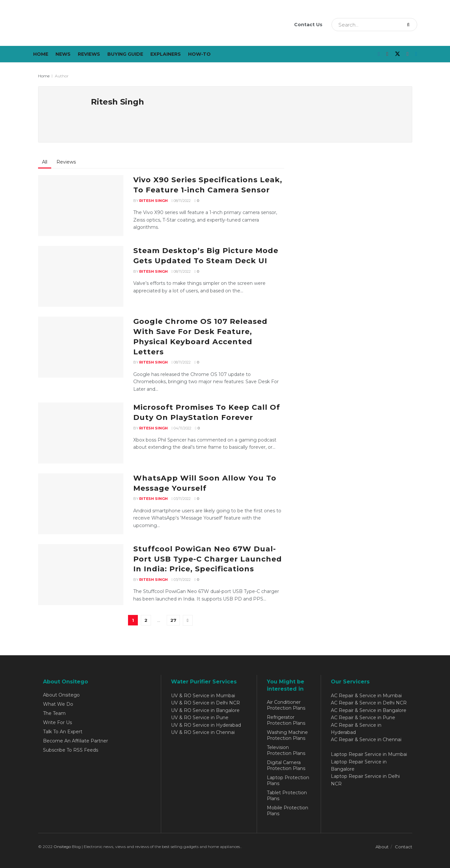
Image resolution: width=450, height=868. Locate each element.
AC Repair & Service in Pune (363, 718)
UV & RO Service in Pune (200, 718)
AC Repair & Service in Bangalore (369, 710)
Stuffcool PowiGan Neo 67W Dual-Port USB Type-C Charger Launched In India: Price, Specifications (208, 559)
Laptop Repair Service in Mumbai (369, 754)
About (382, 847)
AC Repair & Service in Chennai (366, 740)
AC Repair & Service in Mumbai (366, 696)
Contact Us (308, 25)
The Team (54, 713)
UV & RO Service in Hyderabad (206, 725)
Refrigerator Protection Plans (286, 720)
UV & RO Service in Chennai (203, 732)
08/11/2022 (181, 201)
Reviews (89, 54)
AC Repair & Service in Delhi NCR (369, 703)
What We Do (58, 704)
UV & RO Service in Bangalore (205, 710)
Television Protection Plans (286, 750)
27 (173, 620)
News (63, 54)
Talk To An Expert (63, 732)
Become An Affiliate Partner (75, 741)
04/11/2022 (181, 428)
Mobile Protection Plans (288, 811)
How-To (199, 54)
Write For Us (57, 722)
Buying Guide (125, 54)
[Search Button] (410, 25)
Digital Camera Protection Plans (286, 765)
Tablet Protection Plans (287, 796)
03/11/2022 (181, 499)
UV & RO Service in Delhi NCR (205, 703)
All (45, 162)
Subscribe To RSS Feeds (71, 750)
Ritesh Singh (153, 201)
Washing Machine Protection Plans (287, 735)
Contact (404, 847)
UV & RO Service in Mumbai (203, 696)
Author (62, 76)
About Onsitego (61, 695)
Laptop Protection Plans (288, 780)
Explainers (166, 54)
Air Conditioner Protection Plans (286, 705)
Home (41, 54)
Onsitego (62, 847)
